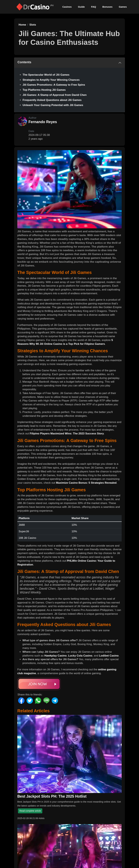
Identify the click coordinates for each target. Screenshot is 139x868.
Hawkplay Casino (56, 656)
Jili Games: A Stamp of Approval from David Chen (55, 95)
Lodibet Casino (109, 656)
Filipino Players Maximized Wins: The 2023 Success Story (67, 434)
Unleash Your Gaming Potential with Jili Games (53, 105)
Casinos (67, 7)
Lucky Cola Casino (80, 656)
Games (123, 7)
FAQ (94, 7)
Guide (81, 7)
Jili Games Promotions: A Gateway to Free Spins (54, 85)
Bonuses (107, 7)
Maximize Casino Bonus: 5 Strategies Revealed (86, 483)
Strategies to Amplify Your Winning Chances (51, 80)
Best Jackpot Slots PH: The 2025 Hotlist (52, 796)
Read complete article (30, 811)
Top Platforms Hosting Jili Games (44, 90)
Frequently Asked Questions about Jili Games (52, 100)
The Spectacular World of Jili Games (46, 75)
